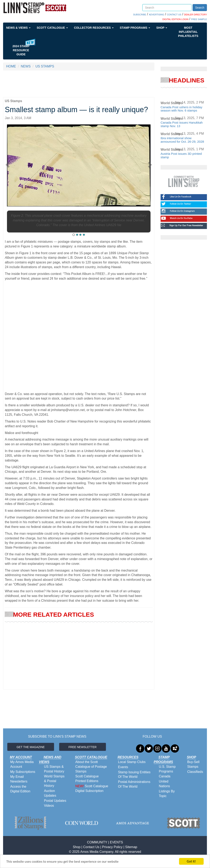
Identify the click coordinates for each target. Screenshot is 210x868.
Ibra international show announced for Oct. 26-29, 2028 (182, 140)
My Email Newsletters (19, 779)
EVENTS (116, 842)
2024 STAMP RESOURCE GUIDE (21, 50)
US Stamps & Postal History (54, 769)
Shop (162, 28)
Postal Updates (55, 801)
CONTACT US (174, 15)
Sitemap (131, 847)
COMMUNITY (97, 842)
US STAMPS (45, 66)
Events (123, 767)
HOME (11, 66)
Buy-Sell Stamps (193, 764)
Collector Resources (94, 28)
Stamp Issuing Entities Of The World (134, 775)
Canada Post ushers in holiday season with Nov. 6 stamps (181, 109)
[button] (8, 163)
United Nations (164, 784)
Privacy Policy (112, 847)
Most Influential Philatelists (188, 32)
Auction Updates (50, 793)
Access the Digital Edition (20, 789)
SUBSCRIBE (140, 15)
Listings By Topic (167, 794)
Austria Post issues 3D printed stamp (181, 155)
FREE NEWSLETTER (83, 747)
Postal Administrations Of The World (134, 784)
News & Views (18, 28)
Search (200, 8)
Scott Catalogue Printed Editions (87, 779)
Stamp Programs (135, 28)
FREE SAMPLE (199, 19)
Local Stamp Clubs (132, 762)
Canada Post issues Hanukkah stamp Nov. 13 (182, 124)
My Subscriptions (23, 772)
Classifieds (195, 772)
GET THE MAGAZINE (31, 747)
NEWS (26, 66)
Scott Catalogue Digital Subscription (92, 788)
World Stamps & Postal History (54, 781)
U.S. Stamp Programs (167, 769)
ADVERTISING (156, 15)
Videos (49, 806)
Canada (165, 776)
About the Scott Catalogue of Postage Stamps (91, 767)
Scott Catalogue (52, 28)
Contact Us (91, 847)
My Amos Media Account (22, 764)
